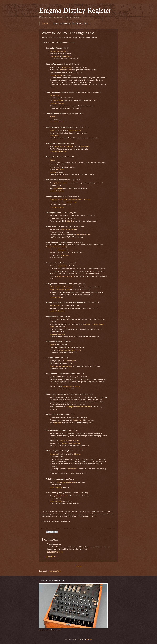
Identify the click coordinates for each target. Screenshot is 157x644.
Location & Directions (57, 311)
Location (53, 172)
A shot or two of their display (60, 289)
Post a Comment (50, 556)
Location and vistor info (58, 152)
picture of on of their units (64, 146)
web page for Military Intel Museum (78, 407)
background (85, 146)
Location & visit (55, 297)
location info (70, 221)
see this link (62, 266)
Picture (52, 130)
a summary (58, 188)
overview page (71, 202)
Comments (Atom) (55, 571)
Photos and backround (58, 51)
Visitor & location (56, 487)
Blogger (89, 639)
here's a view (77, 420)
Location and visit (56, 75)
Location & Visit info (57, 191)
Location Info (54, 136)
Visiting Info (65, 255)
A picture (53, 345)
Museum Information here (72, 443)
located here (72, 469)
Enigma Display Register (75, 10)
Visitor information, (56, 501)
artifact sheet (66, 67)
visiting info (67, 56)
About (45, 23)
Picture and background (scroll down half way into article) (70, 199)
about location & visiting (71, 387)
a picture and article (60, 183)
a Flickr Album (58, 101)
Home (78, 566)
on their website (70, 361)
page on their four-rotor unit (69, 441)
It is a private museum (65, 276)
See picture (54, 454)
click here (87, 324)
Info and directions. (84, 235)
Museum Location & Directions (70, 350)
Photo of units (55, 306)
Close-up (77, 454)
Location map (54, 56)
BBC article (60, 169)
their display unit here (69, 229)
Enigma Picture (55, 95)
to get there (57, 423)
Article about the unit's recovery (61, 287)
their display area (75, 130)
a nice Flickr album (65, 70)
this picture (61, 250)
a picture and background (66, 482)
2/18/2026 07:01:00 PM (55, 552)
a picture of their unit (60, 496)
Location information (57, 103)
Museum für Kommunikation (56, 247)
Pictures (53, 116)
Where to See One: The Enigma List (70, 23)
